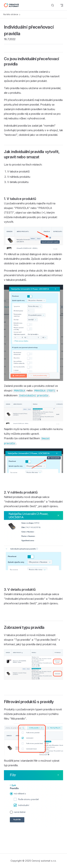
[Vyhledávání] (53, 5)
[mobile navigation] (62, 5)
